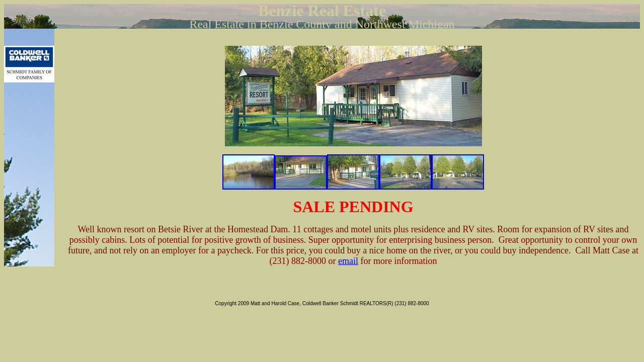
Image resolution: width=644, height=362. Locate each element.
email (348, 261)
